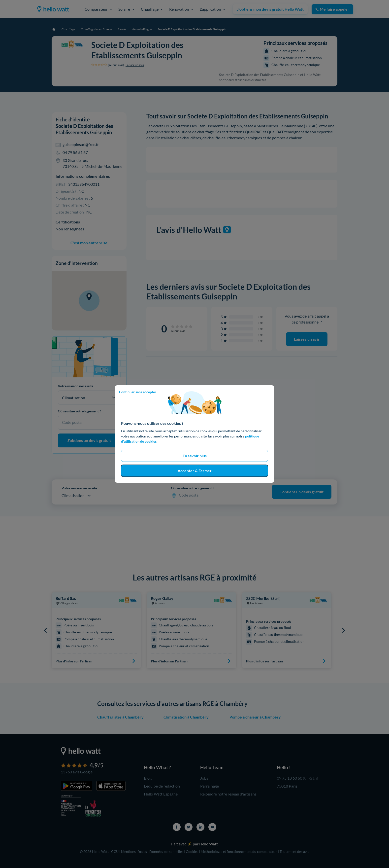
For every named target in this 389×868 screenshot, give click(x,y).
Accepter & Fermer (195, 471)
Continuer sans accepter (138, 392)
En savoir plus (195, 456)
